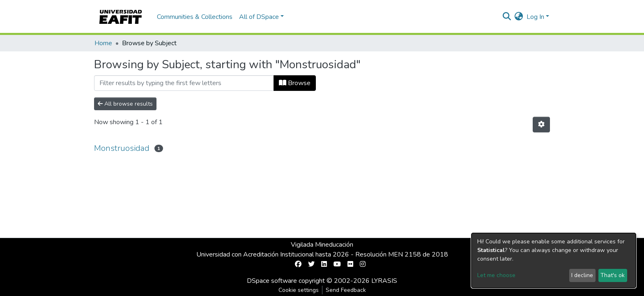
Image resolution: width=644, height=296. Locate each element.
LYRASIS (384, 281)
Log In (535, 17)
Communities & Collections (195, 17)
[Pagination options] (541, 125)
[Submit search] (507, 17)
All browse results (125, 104)
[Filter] (184, 83)
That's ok (613, 275)
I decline (582, 275)
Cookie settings (299, 290)
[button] (519, 17)
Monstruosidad (122, 148)
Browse (295, 83)
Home (103, 43)
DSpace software (272, 281)
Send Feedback (346, 290)
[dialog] (554, 260)
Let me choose (496, 275)
